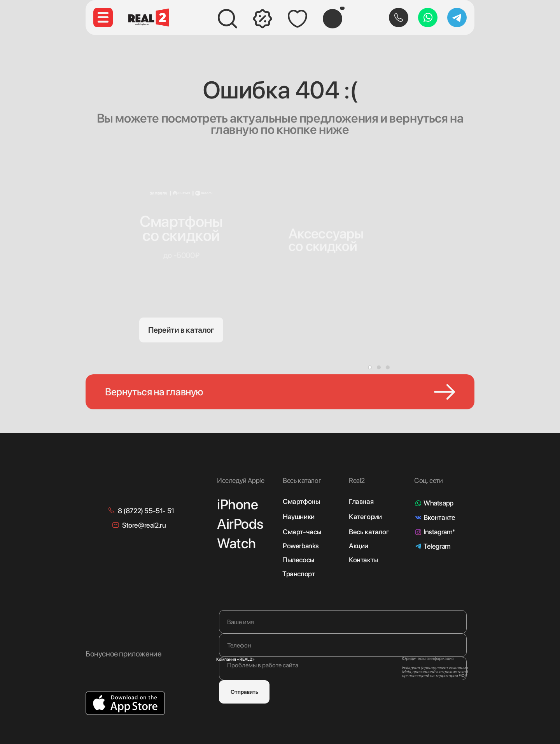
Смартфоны (301, 501)
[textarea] (343, 669)
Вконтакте (439, 517)
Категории (365, 517)
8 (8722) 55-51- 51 (146, 511)
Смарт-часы (302, 532)
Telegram (437, 546)
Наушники (299, 517)
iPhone (238, 504)
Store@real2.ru (144, 525)
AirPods (240, 524)
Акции (359, 546)
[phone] (343, 645)
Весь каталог (369, 532)
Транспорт (298, 574)
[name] (343, 622)
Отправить (244, 692)
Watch (236, 543)
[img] (329, 214)
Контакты (363, 560)
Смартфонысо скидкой (181, 228)
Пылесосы (298, 560)
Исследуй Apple (241, 480)
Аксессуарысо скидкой (326, 240)
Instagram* (439, 532)
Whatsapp (438, 503)
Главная (361, 501)
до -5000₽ (181, 255)
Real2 (357, 480)
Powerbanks (301, 546)
